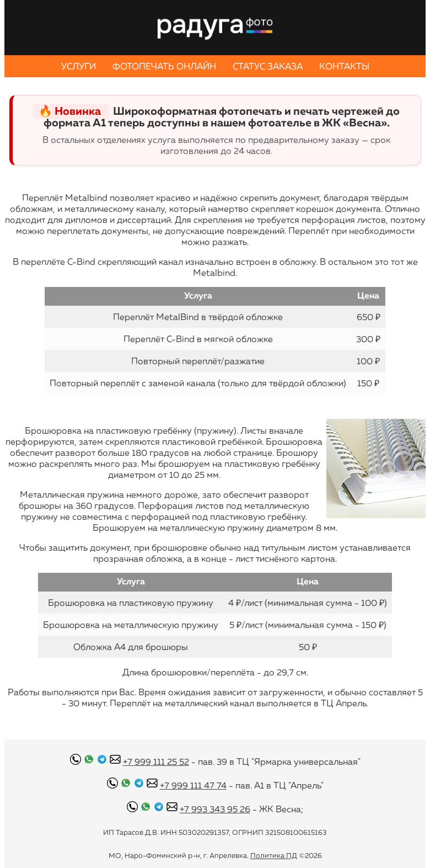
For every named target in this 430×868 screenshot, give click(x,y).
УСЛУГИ (79, 66)
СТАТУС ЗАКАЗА (268, 66)
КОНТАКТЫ (344, 66)
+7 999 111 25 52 (156, 762)
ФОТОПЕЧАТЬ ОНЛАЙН (164, 66)
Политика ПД (274, 855)
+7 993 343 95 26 (215, 809)
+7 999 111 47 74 (193, 785)
